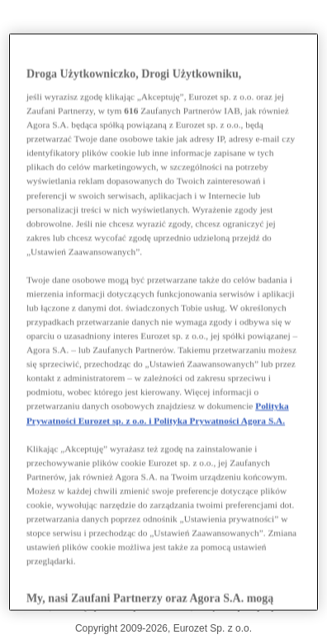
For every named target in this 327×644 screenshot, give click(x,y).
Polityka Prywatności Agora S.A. (219, 420)
